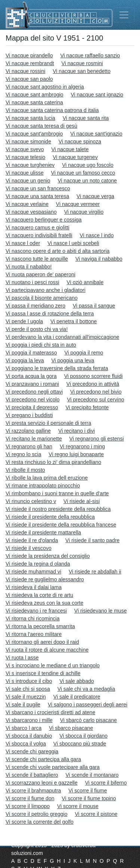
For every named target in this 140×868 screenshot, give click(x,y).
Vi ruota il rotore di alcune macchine (47, 650)
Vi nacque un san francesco (38, 188)
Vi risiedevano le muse (101, 611)
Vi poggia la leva (25, 360)
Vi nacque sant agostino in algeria (45, 87)
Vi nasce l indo (97, 235)
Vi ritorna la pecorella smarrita (40, 626)
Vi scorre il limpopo (28, 806)
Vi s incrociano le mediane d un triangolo (53, 665)
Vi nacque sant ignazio (97, 95)
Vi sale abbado (77, 681)
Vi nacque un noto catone (88, 181)
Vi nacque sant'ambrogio (34, 134)
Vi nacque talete (70, 149)
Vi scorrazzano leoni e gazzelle (42, 783)
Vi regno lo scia (23, 454)
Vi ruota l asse (22, 658)
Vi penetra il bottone (74, 321)
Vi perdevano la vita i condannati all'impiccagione (62, 337)
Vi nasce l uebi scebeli (73, 243)
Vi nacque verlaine (27, 204)
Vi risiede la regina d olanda (38, 564)
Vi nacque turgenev (75, 157)
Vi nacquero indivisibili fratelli (39, 235)
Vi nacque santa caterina (34, 102)
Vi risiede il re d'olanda (32, 540)
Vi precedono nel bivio (96, 392)
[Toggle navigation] (124, 15)
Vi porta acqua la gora (31, 376)
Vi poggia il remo (84, 353)
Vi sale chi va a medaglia (86, 689)
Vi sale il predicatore (77, 697)
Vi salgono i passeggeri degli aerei (88, 705)
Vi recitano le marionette (34, 439)
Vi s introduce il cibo (29, 681)
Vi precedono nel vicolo (33, 400)
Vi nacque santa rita (86, 118)
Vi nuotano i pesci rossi (32, 282)
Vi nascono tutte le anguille (37, 259)
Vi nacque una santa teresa (37, 196)
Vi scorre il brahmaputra (33, 791)
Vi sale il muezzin (26, 697)
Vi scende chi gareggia (32, 751)
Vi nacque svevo (25, 149)
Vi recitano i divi (77, 431)
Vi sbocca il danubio (29, 736)
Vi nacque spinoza (80, 142)
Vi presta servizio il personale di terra (48, 423)
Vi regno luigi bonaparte (76, 454)
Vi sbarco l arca (24, 728)
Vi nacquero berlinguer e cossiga (44, 220)
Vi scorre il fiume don (30, 798)
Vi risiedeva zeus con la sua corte (44, 603)
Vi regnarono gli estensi (97, 439)
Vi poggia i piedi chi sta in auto (41, 345)
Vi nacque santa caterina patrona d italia (52, 110)
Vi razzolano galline (28, 431)
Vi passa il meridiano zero (35, 306)
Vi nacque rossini (25, 71)
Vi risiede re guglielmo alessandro (45, 579)
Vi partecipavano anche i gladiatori (46, 290)
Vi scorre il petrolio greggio (37, 814)
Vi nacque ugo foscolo (88, 165)
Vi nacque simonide (28, 142)
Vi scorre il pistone (96, 814)
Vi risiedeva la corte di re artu (39, 595)
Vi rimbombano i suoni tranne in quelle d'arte (57, 493)
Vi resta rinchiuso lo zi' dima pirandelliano (53, 462)
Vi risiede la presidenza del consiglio (48, 556)
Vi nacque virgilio (84, 212)
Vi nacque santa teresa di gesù (41, 126)
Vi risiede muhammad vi (33, 572)
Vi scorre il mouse (78, 806)
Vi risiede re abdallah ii (95, 572)
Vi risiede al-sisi (82, 501)
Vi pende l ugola (24, 321)
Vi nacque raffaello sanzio (90, 55)
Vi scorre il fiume (88, 791)
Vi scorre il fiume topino (89, 798)
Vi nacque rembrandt (30, 63)
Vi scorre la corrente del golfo (40, 822)
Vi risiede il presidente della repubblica (50, 517)
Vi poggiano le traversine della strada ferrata (57, 368)
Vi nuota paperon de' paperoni (41, 274)
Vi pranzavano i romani (32, 384)
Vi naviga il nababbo (99, 259)
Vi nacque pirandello (29, 55)
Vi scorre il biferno (106, 783)
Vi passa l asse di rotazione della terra (50, 314)
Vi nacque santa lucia (30, 118)
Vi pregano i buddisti (29, 415)
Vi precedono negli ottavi (34, 392)
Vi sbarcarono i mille (29, 720)
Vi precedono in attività (93, 384)
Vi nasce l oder (23, 243)
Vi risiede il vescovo (29, 548)
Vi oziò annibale (85, 282)
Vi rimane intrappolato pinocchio (43, 486)
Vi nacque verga (95, 196)
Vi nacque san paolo (29, 79)
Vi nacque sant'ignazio (96, 134)
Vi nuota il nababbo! (29, 267)
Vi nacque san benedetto (82, 71)
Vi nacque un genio (28, 181)
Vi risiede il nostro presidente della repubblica (58, 509)
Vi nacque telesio (25, 157)
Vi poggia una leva (73, 360)
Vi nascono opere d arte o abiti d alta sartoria (57, 251)
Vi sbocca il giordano (83, 736)
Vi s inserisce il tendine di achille (43, 673)
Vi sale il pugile (23, 705)
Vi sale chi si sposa (28, 689)
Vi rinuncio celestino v (31, 501)
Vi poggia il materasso (31, 353)
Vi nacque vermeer (78, 204)
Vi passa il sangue (94, 306)
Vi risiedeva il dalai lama (34, 587)
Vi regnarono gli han (29, 446)
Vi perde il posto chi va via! (37, 329)
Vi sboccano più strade (80, 744)
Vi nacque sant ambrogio (35, 95)
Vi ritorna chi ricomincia (32, 619)
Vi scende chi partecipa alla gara (43, 759)
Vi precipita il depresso (32, 407)
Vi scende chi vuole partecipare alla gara (53, 767)
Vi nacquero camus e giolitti (38, 228)
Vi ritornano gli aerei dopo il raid (42, 642)
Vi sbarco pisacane (71, 728)
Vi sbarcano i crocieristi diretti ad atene (50, 712)
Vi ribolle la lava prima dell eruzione (47, 478)
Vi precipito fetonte (87, 407)
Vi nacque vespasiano (31, 212)
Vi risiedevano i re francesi (36, 611)
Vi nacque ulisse (25, 173)
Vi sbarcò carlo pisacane (88, 720)
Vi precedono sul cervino (95, 400)
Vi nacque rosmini (82, 63)
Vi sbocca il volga (26, 744)
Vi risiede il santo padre (92, 540)
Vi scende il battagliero (32, 775)
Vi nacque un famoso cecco (83, 173)
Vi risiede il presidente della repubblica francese (61, 525)
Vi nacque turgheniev (30, 165)
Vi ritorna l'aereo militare (34, 634)
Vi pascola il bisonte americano (42, 298)
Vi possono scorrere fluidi (94, 376)
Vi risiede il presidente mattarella (43, 532)
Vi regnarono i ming (82, 446)
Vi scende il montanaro (92, 775)
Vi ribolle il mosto (25, 470)
